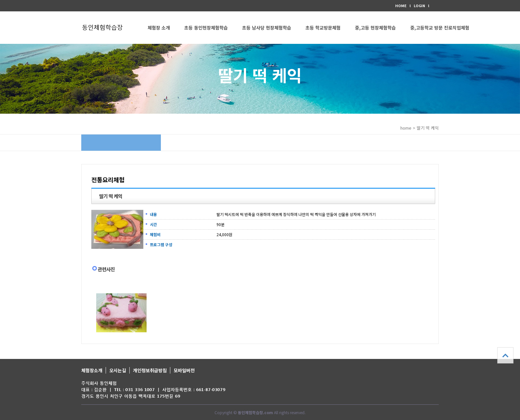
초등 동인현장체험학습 (206, 28)
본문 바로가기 (0, 0)
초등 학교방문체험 (323, 28)
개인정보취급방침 (150, 370)
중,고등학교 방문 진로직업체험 (440, 28)
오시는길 (118, 370)
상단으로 (505, 355)
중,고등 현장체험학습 (375, 28)
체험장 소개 (159, 28)
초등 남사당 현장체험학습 (267, 28)
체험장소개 (92, 370)
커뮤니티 (156, 60)
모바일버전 (184, 370)
